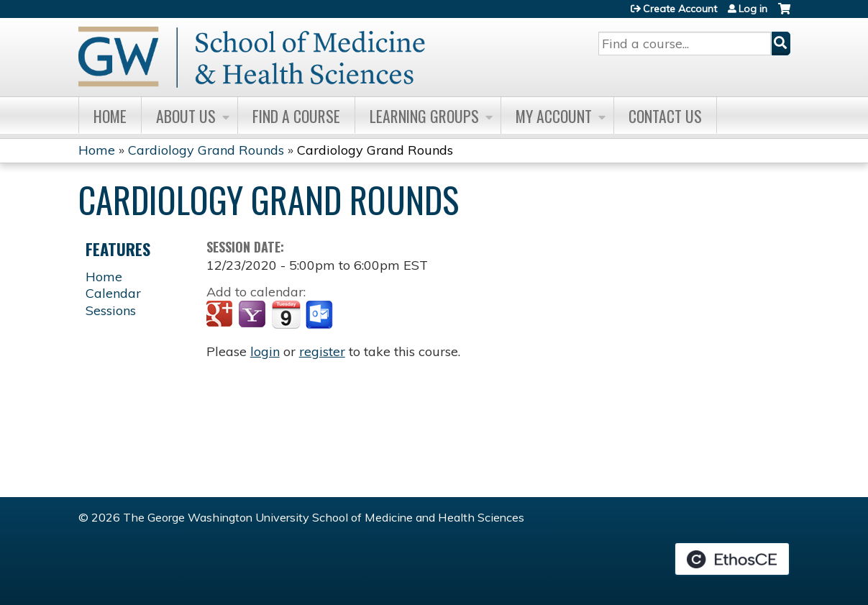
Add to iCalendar (286, 314)
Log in (753, 9)
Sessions (111, 310)
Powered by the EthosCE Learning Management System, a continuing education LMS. (732, 559)
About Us (186, 116)
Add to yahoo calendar (253, 315)
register (322, 351)
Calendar (113, 293)
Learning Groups (424, 116)
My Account (554, 116)
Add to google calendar (221, 315)
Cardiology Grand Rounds (206, 150)
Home (110, 116)
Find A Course (296, 116)
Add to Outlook (320, 315)
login (265, 351)
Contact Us (665, 116)
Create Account (680, 9)
